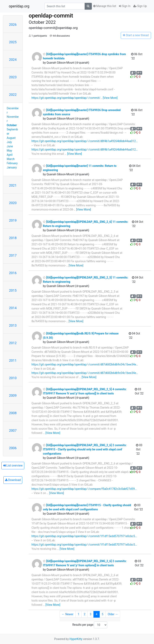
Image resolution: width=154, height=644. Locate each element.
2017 (13, 255)
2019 (13, 220)
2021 (13, 185)
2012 (13, 343)
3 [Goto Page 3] (91, 614)
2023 (13, 77)
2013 (13, 325)
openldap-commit (51, 16)
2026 (13, 25)
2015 (13, 290)
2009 (13, 395)
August (11, 138)
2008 (13, 413)
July (9, 142)
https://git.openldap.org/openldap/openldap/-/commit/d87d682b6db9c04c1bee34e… (85, 364)
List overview (13, 465)
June (10, 146)
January (12, 167)
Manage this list (105, 6)
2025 (13, 42)
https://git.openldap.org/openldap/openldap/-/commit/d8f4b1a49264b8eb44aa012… (85, 141)
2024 (13, 60)
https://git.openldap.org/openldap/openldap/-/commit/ (66, 98)
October (12, 125)
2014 (13, 308)
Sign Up (140, 6)
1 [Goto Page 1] (79, 614)
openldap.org (19, 6)
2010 (13, 378)
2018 (13, 238)
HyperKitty (76, 639)
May (9, 151)
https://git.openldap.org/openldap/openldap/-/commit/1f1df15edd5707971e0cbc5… (84, 536)
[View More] (110, 98)
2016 (13, 273)
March (11, 159)
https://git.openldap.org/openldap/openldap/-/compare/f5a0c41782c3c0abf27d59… (84, 489)
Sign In (125, 6)
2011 (13, 360)
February (12, 163)
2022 (13, 95)
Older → (113, 614)
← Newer (68, 614)
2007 (13, 430)
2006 (13, 448)
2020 (13, 203)
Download (13, 480)
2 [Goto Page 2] (85, 614)
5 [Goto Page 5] (102, 614)
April (10, 155)
